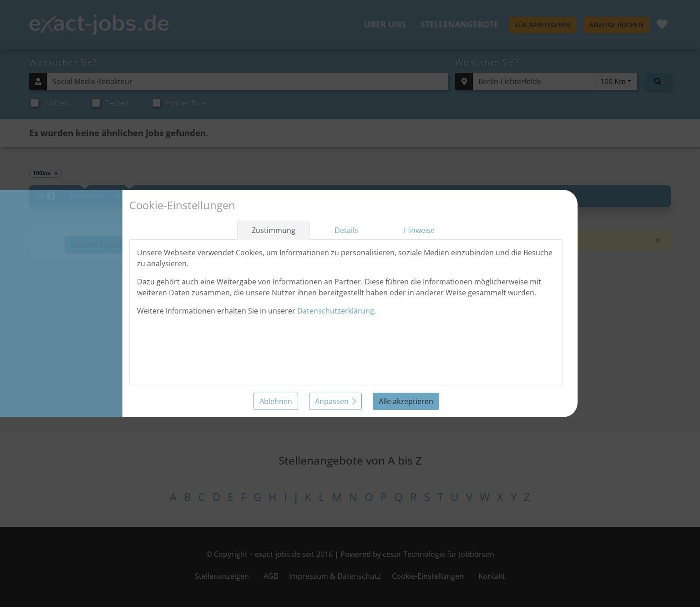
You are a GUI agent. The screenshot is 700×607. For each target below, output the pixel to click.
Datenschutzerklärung (336, 311)
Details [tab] (346, 230)
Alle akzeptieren (406, 401)
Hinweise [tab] (419, 230)
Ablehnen (276, 401)
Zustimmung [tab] (274, 230)
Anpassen (335, 401)
